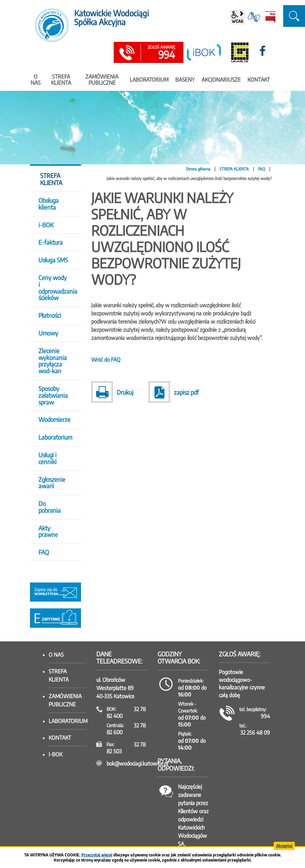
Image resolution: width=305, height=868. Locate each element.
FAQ (262, 169)
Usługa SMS (53, 260)
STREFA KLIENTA (234, 169)
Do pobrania (50, 507)
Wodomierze (54, 419)
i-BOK (46, 225)
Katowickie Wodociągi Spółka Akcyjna (111, 18)
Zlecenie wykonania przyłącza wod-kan (53, 361)
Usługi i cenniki (47, 458)
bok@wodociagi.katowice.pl (137, 764)
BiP (270, 17)
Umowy (48, 333)
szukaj (294, 16)
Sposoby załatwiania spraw (53, 395)
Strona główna (198, 169)
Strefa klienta (59, 675)
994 (161, 53)
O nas (56, 655)
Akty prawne (48, 531)
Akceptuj (284, 846)
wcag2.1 (238, 17)
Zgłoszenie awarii (52, 483)
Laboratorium (55, 437)
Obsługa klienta (49, 204)
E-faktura (51, 242)
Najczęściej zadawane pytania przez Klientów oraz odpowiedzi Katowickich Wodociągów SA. (193, 815)
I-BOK (55, 754)
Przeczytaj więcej (97, 855)
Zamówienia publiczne (65, 700)
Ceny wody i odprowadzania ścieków (55, 288)
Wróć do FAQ (106, 360)
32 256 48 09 (255, 733)
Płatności (50, 315)
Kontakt (60, 738)
